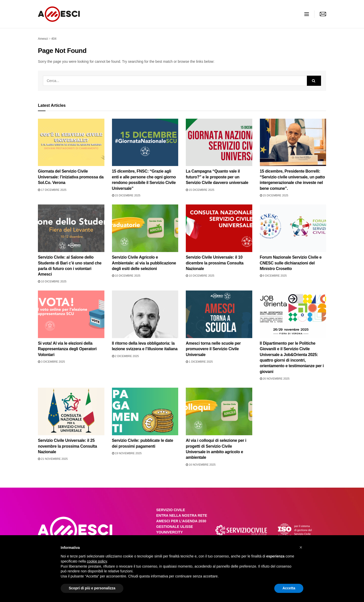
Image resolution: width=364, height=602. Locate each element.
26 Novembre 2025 (275, 379)
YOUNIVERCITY (169, 532)
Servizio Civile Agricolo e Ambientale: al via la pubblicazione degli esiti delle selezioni (144, 263)
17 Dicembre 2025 (52, 190)
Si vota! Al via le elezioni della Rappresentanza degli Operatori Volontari (67, 349)
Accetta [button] (289, 588)
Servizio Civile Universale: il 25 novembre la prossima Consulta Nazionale (67, 446)
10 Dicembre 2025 (52, 281)
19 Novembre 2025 (127, 453)
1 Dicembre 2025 (199, 362)
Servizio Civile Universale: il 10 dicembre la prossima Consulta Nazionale (215, 263)
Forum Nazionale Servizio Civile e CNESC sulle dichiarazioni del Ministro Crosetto (291, 263)
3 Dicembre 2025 (51, 362)
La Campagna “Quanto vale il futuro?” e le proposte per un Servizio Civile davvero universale (217, 177)
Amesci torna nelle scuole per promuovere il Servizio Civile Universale (213, 349)
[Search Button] (314, 81)
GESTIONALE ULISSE (175, 527)
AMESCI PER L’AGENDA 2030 (181, 521)
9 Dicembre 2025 (273, 276)
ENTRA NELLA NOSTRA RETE (182, 515)
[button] (301, 547)
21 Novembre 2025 (53, 459)
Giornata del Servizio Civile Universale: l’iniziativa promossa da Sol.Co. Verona (71, 177)
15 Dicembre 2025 (126, 195)
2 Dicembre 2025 (126, 356)
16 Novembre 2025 (201, 465)
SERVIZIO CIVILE (171, 510)
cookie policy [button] (97, 561)
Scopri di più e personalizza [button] (92, 588)
